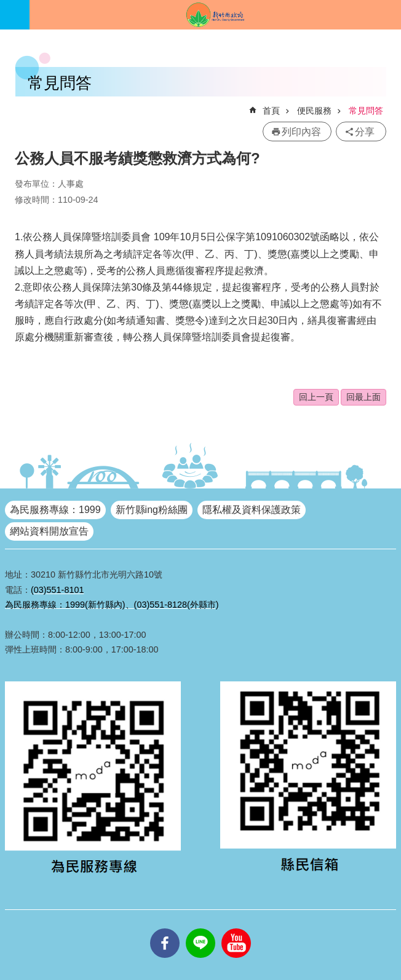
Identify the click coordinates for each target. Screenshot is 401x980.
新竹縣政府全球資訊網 (215, 15)
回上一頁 (316, 397)
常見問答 (366, 111)
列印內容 (301, 132)
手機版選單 (15, 15)
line (200, 928)
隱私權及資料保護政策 (252, 510)
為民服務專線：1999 (55, 510)
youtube (236, 928)
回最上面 (363, 397)
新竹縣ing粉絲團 (152, 510)
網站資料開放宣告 (49, 531)
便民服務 (314, 111)
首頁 (271, 111)
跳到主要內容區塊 (6, 6)
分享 (365, 132)
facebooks (165, 928)
